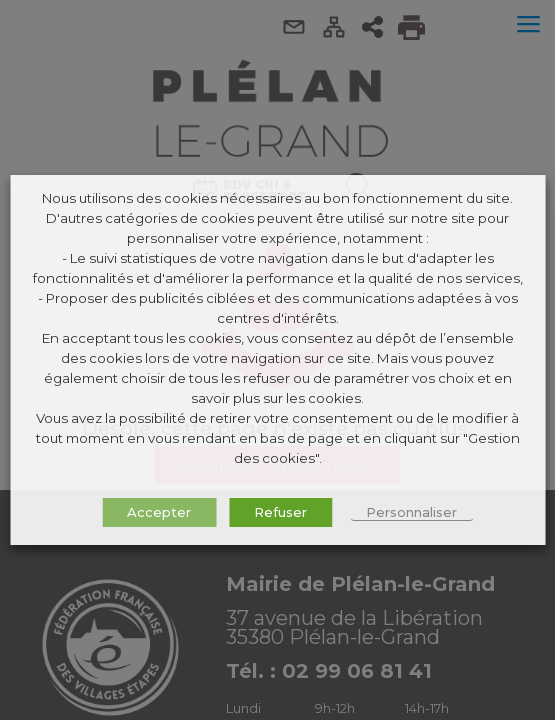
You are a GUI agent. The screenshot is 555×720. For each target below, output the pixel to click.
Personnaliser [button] (411, 512)
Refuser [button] (280, 512)
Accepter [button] (159, 512)
